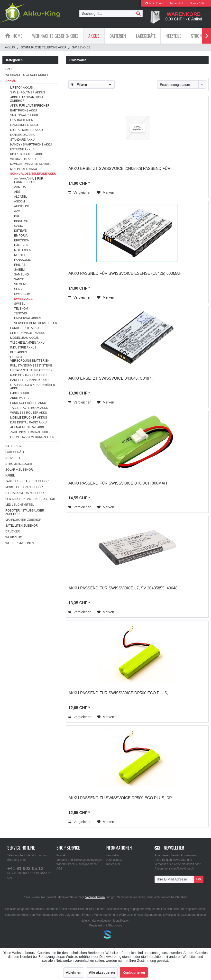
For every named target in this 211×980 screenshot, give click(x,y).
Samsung (22, 275)
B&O (17, 216)
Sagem (19, 270)
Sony (18, 289)
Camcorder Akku (24, 125)
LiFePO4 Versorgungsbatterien (30, 359)
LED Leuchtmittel (20, 505)
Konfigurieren (134, 972)
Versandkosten (95, 897)
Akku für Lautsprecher (30, 106)
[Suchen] (138, 13)
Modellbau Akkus (24, 338)
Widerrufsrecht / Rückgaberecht (77, 864)
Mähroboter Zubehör (23, 520)
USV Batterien (22, 120)
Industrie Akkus (23, 348)
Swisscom (22, 294)
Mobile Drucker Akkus (29, 418)
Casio (19, 226)
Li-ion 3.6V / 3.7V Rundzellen (32, 437)
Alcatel (20, 197)
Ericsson (22, 240)
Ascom (19, 201)
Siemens (21, 284)
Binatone (21, 221)
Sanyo (19, 279)
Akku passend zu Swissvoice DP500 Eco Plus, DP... (121, 798)
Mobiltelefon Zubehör (24, 487)
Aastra (20, 187)
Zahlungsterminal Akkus (31, 432)
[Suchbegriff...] (111, 14)
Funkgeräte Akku (24, 328)
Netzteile (13, 458)
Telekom (21, 309)
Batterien (13, 446)
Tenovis (21, 313)
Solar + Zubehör (19, 470)
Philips (20, 265)
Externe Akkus (22, 149)
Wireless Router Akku (29, 413)
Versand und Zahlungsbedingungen (80, 860)
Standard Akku (22, 140)
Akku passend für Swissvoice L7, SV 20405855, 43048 (123, 588)
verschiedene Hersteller (36, 323)
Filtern (79, 84)
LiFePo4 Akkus (22, 88)
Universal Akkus (28, 318)
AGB (60, 869)
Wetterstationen (20, 543)
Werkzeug (14, 537)
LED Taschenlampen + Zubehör (30, 499)
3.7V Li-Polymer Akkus (28, 92)
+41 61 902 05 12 (25, 868)
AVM (17, 211)
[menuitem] (154, 3)
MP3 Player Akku (24, 169)
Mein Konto (154, 3)
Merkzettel (177, 3)
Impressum (113, 864)
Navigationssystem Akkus (31, 164)
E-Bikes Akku (20, 393)
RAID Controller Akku (28, 375)
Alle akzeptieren (102, 972)
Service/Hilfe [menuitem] (197, 3)
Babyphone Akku (24, 110)
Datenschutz (114, 860)
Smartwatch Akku (25, 115)
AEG (17, 192)
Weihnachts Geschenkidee (27, 75)
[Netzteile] (173, 36)
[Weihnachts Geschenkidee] (55, 36)
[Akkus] (94, 36)
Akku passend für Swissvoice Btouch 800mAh (118, 483)
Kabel (10, 476)
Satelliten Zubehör (22, 526)
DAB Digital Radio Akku (28, 422)
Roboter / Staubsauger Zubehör (25, 512)
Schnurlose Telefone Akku (33, 174)
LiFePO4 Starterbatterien (31, 370)
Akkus (11, 81)
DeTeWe (20, 231)
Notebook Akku (23, 135)
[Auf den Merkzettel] (106, 192)
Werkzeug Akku (23, 159)
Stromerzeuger (19, 464)
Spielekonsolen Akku (28, 333)
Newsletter (113, 855)
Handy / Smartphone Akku (31, 145)
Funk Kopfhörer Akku (28, 403)
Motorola (22, 250)
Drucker (13, 531)
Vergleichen (80, 192)
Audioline (22, 206)
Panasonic (23, 260)
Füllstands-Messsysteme (31, 366)
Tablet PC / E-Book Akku (29, 408)
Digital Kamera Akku (27, 130)
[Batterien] (118, 36)
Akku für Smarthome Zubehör (28, 99)
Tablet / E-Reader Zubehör (27, 481)
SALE (9, 69)
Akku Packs (19, 398)
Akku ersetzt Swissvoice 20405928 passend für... (121, 169)
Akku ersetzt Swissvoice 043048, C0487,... (112, 378)
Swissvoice (23, 299)
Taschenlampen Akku (27, 343)
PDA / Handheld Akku (27, 154)
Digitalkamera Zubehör (25, 493)
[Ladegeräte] (146, 36)
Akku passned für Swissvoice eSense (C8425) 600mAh (125, 273)
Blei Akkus (19, 352)
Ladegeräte (15, 452)
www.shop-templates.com (106, 935)
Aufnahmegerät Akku (28, 427)
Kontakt (61, 855)
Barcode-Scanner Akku (29, 380)
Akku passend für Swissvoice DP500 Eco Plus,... (120, 693)
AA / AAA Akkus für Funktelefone (29, 180)
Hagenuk (21, 245)
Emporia (21, 236)
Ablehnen (74, 972)
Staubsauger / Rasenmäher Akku (33, 387)
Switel (20, 304)
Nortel (20, 255)
